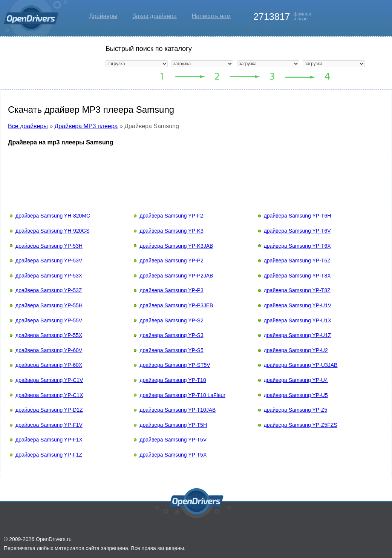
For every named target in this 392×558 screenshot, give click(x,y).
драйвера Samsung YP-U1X (298, 320)
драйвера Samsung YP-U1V (298, 305)
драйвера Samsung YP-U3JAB (301, 365)
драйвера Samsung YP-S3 (171, 335)
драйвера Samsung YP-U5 (296, 395)
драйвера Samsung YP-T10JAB (178, 410)
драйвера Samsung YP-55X (49, 335)
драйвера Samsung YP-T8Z (297, 290)
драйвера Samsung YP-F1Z (49, 455)
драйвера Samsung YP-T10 (173, 380)
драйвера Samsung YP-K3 (171, 231)
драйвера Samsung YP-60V (49, 350)
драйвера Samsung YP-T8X (297, 276)
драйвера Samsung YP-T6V (297, 231)
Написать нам (211, 16)
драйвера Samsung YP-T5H (173, 425)
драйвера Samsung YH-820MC (53, 216)
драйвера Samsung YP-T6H (298, 216)
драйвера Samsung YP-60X (49, 365)
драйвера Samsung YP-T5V (173, 440)
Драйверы (103, 16)
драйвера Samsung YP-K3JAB (176, 246)
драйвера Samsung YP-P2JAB (176, 276)
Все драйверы (28, 126)
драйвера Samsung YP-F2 (171, 216)
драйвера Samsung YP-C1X (49, 395)
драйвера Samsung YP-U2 (296, 350)
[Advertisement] (196, 172)
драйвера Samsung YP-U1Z (298, 335)
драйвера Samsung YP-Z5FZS (301, 425)
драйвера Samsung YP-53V (49, 261)
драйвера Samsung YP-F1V (49, 425)
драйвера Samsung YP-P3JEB (176, 305)
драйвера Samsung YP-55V (49, 320)
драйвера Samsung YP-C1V (49, 380)
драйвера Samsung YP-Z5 (296, 410)
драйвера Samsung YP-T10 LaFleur (182, 395)
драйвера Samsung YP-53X (49, 276)
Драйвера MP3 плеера (86, 126)
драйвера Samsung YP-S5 (171, 350)
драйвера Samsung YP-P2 (171, 261)
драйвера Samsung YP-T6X (297, 246)
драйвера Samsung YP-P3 (171, 290)
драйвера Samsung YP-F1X (49, 440)
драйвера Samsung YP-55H (49, 305)
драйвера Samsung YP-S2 (171, 320)
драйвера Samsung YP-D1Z (49, 410)
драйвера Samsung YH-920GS (53, 231)
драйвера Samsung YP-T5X (173, 455)
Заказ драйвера (155, 16)
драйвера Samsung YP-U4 (296, 380)
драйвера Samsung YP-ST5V (175, 365)
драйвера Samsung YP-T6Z (297, 261)
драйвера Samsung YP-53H (49, 246)
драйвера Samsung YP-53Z (49, 290)
